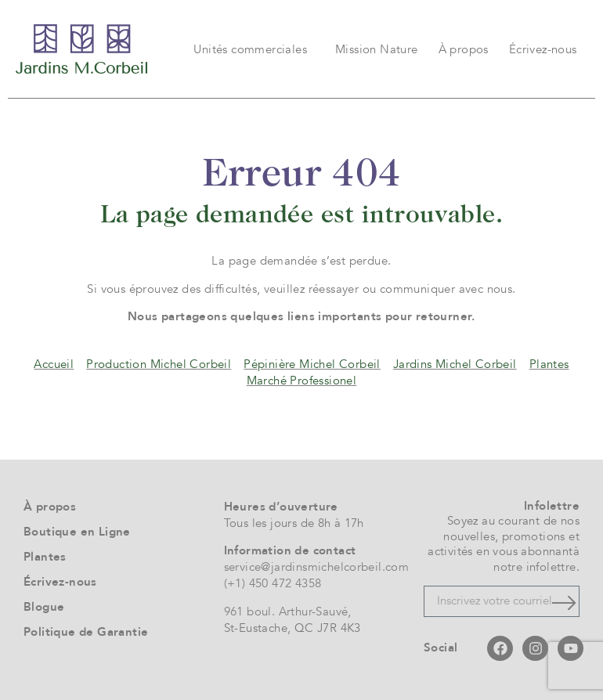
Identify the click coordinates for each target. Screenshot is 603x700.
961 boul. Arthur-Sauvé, (288, 612)
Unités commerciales (254, 49)
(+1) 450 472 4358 (273, 583)
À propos (464, 49)
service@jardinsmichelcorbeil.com (317, 567)
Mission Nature (377, 49)
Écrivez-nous (543, 49)
